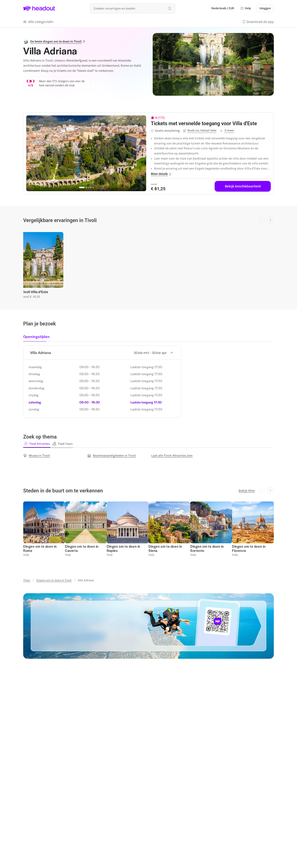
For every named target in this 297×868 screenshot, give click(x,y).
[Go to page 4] (91, 187)
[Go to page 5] (93, 187)
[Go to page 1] (82, 187)
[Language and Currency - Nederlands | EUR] (223, 8)
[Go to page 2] (86, 187)
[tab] (38, 337)
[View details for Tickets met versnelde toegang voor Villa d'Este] (211, 123)
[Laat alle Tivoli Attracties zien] (172, 455)
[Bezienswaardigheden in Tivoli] (112, 455)
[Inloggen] (265, 8)
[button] (245, 8)
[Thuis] (27, 580)
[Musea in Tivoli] (37, 455)
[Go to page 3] (89, 187)
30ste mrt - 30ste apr (153, 352)
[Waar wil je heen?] (133, 8)
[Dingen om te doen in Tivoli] (54, 580)
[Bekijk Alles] (247, 490)
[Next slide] (270, 220)
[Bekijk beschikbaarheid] (243, 186)
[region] (86, 153)
